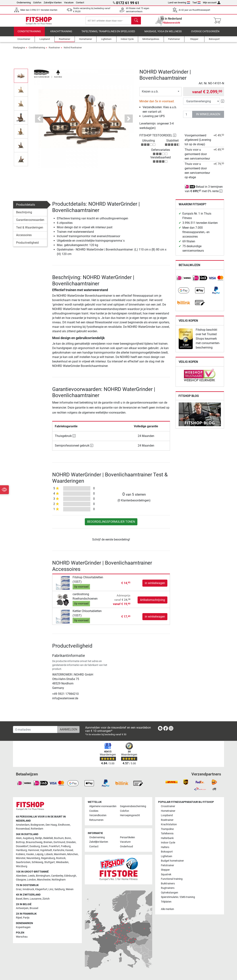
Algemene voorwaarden (103, 806)
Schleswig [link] (37, 862)
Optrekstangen (170, 893)
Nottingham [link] (59, 880)
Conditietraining (29, 34)
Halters (165, 847)
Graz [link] (19, 889)
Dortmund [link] (59, 842)
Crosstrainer (168, 806)
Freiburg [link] (66, 846)
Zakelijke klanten (53, 3)
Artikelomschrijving (152, 602)
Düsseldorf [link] (22, 846)
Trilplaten (166, 902)
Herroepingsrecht (130, 815)
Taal (197, 3)
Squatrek (166, 874)
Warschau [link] (22, 937)
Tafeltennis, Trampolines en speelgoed (108, 34)
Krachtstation (169, 824)
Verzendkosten (98, 815)
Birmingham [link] (43, 876)
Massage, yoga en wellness (163, 34)
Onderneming (24, 3)
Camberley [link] (57, 876)
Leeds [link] (31, 876)
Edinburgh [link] (70, 876)
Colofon (37, 3)
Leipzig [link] (39, 854)
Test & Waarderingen (30, 230)
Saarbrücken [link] (23, 862)
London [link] (31, 880)
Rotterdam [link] (37, 829)
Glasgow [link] (21, 880)
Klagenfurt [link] (41, 889)
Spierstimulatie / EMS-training (178, 897)
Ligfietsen (167, 856)
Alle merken (167, 909)
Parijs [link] (26, 918)
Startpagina (19, 50)
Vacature (69, 3)
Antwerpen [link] (22, 908)
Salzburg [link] (60, 889)
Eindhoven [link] (64, 825)
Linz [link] (51, 889)
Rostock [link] (61, 858)
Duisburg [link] (35, 846)
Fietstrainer (167, 865)
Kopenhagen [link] (23, 927)
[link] (184, 281)
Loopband (167, 815)
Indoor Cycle (168, 843)
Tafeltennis (167, 834)
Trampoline (167, 829)
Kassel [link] (69, 850)
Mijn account (212, 3)
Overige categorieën (205, 34)
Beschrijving (24, 215)
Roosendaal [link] (23, 829)
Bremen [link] (48, 842)
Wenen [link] (70, 889)
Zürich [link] (46, 899)
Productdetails (26, 207)
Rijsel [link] (19, 918)
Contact (80, 3)
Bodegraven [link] (37, 825)
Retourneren (96, 820)
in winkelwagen (208, 117)
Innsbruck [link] (28, 889)
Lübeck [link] (49, 854)
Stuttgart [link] (50, 862)
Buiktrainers (168, 884)
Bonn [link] (68, 838)
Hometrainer (168, 811)
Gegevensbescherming (133, 806)
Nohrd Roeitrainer (73, 50)
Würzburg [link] (22, 866)
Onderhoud (126, 846)
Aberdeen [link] (21, 876)
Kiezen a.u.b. (150, 94)
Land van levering (179, 3)
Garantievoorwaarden (30, 223)
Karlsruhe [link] (59, 850)
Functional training (172, 879)
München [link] (73, 854)
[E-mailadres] (35, 729)
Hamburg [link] (21, 850)
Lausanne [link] (36, 899)
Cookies (94, 811)
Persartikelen (127, 837)
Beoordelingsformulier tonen (111, 524)
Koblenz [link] (21, 854)
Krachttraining (61, 34)
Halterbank (167, 838)
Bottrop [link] (20, 842)
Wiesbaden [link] (62, 862)
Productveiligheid (27, 245)
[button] (39, 121)
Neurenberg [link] (33, 858)
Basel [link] (19, 899)
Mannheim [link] (60, 854)
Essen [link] (44, 846)
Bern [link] (26, 899)
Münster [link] (21, 858)
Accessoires (24, 238)
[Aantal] (188, 117)
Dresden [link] (71, 842)
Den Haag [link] (51, 825)
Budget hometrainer (172, 861)
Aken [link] (19, 838)
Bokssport (167, 852)
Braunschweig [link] (34, 842)
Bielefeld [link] (48, 838)
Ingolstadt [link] (46, 850)
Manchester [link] (44, 880)
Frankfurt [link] (54, 846)
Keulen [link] (30, 854)
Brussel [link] (34, 908)
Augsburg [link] (28, 838)
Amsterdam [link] (23, 825)
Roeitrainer (54, 50)
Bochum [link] (59, 838)
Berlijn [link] (39, 838)
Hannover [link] (34, 850)
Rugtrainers (168, 888)
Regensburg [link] (48, 858)
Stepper (165, 870)
